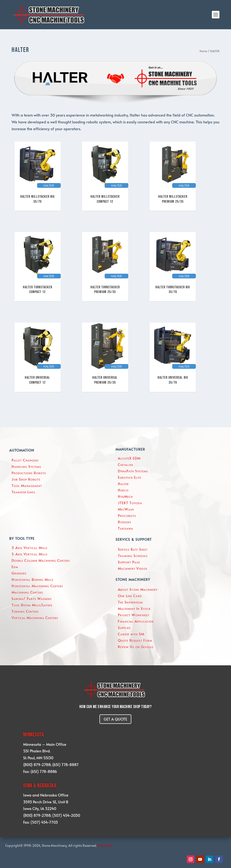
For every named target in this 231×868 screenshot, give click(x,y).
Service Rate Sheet (133, 549)
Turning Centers (25, 611)
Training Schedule (133, 556)
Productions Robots (29, 473)
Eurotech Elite (130, 477)
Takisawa (126, 528)
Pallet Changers (25, 460)
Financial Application (136, 621)
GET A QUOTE (115, 719)
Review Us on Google (136, 647)
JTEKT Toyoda (130, 503)
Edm (15, 567)
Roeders (124, 522)
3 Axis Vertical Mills (30, 547)
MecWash (126, 509)
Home (203, 51)
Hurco (123, 490)
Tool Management (27, 485)
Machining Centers (27, 592)
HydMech (125, 496)
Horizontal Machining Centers (37, 586)
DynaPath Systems (133, 471)
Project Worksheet (134, 615)
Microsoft (105, 845)
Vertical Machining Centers (35, 618)
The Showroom (130, 602)
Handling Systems (26, 466)
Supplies (124, 627)
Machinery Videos (133, 568)
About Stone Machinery (138, 589)
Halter (123, 484)
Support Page (129, 562)
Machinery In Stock (134, 608)
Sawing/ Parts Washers (32, 598)
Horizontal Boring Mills (32, 579)
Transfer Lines (23, 492)
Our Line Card (130, 596)
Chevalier (126, 464)
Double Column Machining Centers (41, 560)
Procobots (127, 515)
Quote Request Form (135, 640)
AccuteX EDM (129, 458)
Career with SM (131, 634)
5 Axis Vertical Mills (30, 554)
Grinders (19, 573)
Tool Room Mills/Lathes (32, 605)
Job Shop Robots (26, 479)
